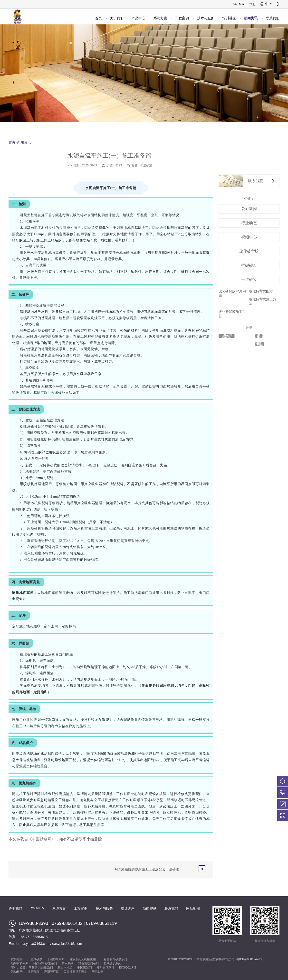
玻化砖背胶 (249, 251)
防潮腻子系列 (112, 963)
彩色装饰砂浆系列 (115, 959)
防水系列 (67, 963)
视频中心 (249, 237)
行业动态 (249, 223)
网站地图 (193, 909)
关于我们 (117, 18)
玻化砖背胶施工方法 (263, 301)
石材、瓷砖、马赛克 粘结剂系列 (32, 968)
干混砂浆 (249, 280)
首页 (98, 18)
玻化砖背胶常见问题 (232, 293)
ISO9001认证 (128, 968)
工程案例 (182, 18)
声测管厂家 (51, 972)
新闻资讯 (251, 18)
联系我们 (273, 18)
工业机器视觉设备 (75, 972)
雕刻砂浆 (36, 959)
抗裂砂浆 (249, 265)
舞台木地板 (65, 968)
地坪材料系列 (20, 963)
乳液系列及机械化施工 (84, 959)
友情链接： (18, 959)
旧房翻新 (33, 972)
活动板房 (17, 972)
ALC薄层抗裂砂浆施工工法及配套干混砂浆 (160, 869)
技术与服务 (206, 18)
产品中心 (138, 18)
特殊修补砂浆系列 (45, 963)
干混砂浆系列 (56, 959)
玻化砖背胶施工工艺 (232, 314)
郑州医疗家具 (106, 968)
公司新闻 (249, 209)
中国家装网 (85, 968)
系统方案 (160, 18)
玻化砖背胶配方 (261, 291)
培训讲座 (229, 18)
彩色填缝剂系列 (88, 963)
